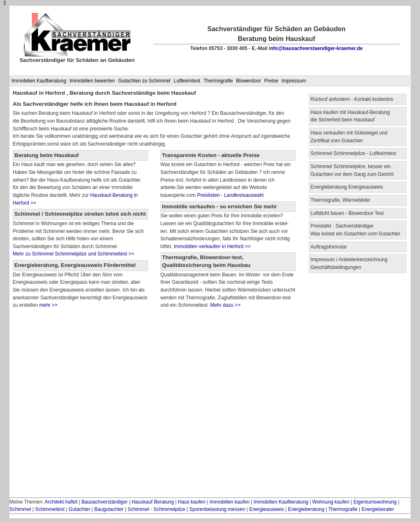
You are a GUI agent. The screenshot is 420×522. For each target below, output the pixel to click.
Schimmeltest (50, 509)
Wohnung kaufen (331, 502)
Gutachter (79, 509)
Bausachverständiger (105, 502)
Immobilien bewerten (92, 81)
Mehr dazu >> (225, 305)
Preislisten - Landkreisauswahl (230, 195)
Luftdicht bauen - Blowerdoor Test (347, 213)
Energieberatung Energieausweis (347, 187)
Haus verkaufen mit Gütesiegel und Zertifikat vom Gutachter (349, 137)
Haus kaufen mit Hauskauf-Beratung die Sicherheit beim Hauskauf (350, 116)
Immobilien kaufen (229, 502)
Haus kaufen (192, 502)
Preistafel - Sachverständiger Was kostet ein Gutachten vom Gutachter (355, 230)
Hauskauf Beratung (153, 502)
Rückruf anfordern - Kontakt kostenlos (352, 99)
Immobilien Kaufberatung (39, 81)
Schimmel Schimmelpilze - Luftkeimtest (353, 153)
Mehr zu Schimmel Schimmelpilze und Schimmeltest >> (73, 254)
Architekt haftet (61, 502)
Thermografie (218, 81)
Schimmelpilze (169, 509)
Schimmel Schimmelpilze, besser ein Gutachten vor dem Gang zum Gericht (352, 170)
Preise (271, 81)
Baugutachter (109, 509)
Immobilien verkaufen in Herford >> (211, 246)
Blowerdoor (249, 81)
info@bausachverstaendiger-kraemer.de (316, 48)
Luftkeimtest (187, 81)
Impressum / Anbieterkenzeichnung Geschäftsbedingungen (349, 263)
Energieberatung (306, 509)
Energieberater (378, 509)
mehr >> (48, 305)
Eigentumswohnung (375, 502)
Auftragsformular (329, 247)
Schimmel (20, 509)
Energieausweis (266, 509)
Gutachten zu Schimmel (144, 81)
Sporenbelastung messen (217, 509)
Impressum (293, 81)
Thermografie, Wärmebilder (340, 200)
